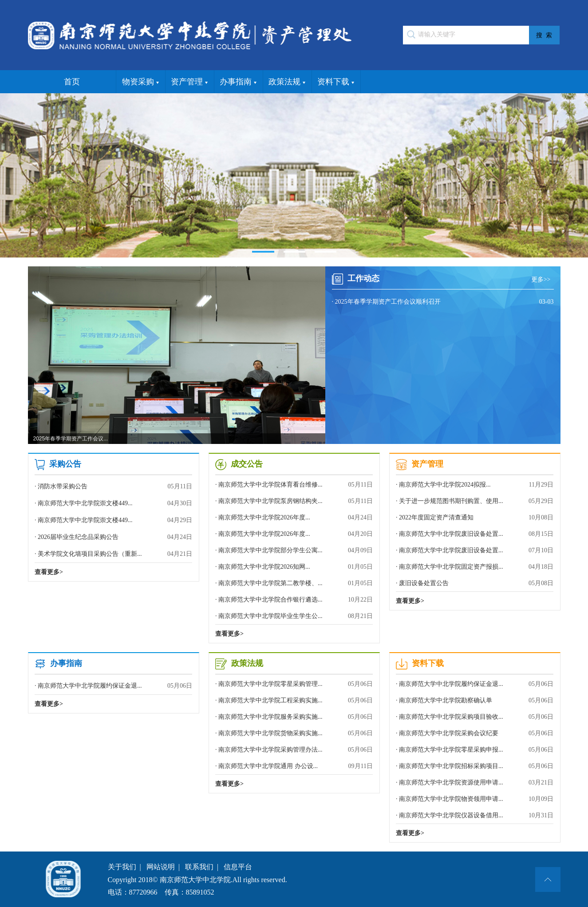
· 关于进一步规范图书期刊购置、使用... (475, 501)
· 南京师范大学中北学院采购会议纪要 (475, 733)
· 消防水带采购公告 (113, 487)
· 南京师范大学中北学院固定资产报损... (475, 567)
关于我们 (122, 867)
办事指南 (238, 82)
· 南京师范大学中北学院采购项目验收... (475, 717)
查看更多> (49, 572)
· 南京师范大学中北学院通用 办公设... (294, 766)
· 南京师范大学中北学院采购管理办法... (294, 750)
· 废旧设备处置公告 (475, 583)
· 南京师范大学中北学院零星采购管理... (294, 684)
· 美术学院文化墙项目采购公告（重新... (113, 554)
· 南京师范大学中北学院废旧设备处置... (475, 534)
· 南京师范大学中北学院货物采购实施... (294, 733)
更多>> (543, 279)
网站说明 (161, 867)
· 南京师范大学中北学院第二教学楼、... (294, 583)
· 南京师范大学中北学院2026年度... (294, 517)
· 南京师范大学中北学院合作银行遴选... (294, 600)
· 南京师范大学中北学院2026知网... (294, 567)
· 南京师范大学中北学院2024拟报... (475, 485)
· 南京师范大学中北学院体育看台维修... (294, 485)
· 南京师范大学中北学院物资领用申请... (475, 799)
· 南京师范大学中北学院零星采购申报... (475, 750)
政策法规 (287, 82)
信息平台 (238, 867)
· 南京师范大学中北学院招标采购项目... (475, 766)
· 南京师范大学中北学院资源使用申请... (475, 782)
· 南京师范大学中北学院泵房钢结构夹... (294, 501)
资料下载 (336, 82)
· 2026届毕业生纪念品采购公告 (113, 537)
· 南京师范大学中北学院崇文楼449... (113, 503)
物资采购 (140, 82)
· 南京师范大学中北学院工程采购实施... (294, 700)
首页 (72, 82)
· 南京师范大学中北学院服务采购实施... (294, 717)
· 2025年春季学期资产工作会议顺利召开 (443, 302)
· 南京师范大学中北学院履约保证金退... (113, 686)
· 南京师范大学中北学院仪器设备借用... (475, 815)
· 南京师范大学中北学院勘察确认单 (475, 700)
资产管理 (189, 82)
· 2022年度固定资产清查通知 (475, 517)
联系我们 (199, 867)
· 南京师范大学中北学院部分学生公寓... (294, 550)
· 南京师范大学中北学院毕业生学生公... (294, 616)
